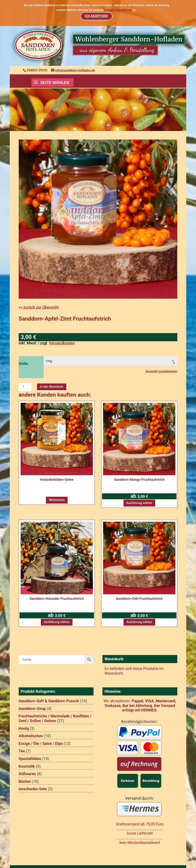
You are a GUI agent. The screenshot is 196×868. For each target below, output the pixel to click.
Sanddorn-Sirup (32, 709)
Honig (24, 728)
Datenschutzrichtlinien (118, 10)
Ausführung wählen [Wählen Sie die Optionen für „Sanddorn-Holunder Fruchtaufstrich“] (57, 622)
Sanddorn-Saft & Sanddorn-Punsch (49, 701)
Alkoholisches (31, 736)
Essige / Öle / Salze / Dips (41, 743)
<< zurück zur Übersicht (39, 307)
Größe (23, 364)
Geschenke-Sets (33, 789)
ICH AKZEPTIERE (96, 16)
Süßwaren (27, 774)
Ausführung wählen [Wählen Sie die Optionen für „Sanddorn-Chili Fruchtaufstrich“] (139, 622)
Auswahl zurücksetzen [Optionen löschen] (161, 371)
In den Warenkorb (52, 387)
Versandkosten (62, 343)
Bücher (25, 781)
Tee (22, 751)
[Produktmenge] (25, 387)
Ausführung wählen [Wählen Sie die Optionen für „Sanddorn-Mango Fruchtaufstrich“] (139, 503)
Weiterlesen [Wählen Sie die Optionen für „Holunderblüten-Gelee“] (57, 500)
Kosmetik (27, 766)
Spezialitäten (30, 759)
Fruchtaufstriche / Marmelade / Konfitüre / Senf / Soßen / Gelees (55, 718)
